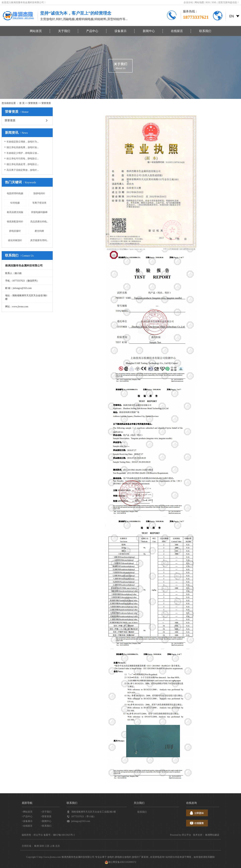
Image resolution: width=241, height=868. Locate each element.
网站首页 (36, 31)
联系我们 (205, 31)
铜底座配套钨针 (15, 222)
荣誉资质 (33, 103)
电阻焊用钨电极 (15, 193)
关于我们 (64, 31)
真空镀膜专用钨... (39, 240)
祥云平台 (186, 835)
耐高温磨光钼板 (15, 212)
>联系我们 (46, 826)
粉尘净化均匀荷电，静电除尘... (23, 159)
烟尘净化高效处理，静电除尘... (23, 164)
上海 (52, 846)
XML (214, 2)
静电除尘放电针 (123, 857)
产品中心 (92, 31)
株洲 (36, 846)
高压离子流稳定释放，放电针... (23, 170)
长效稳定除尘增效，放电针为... (23, 142)
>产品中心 (27, 816)
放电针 (111, 857)
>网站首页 (27, 812)
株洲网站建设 (212, 835)
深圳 (42, 846)
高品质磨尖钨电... (39, 222)
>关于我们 (46, 812)
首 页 (22, 103)
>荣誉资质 (46, 816)
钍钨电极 (15, 203)
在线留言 (177, 31)
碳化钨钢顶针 (15, 240)
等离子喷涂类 (39, 203)
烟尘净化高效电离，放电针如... (23, 147)
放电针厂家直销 (140, 857)
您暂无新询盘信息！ (229, 2)
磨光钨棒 (39, 231)
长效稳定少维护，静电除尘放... (23, 153)
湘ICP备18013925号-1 (64, 835)
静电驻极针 (15, 231)
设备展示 (120, 31)
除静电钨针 (39, 193)
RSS (208, 2)
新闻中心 (149, 31)
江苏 (47, 846)
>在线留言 (27, 826)
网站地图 (200, 2)
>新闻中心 (46, 821)
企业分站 (188, 2)
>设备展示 (27, 821)
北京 (58, 846)
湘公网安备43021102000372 (120, 862)
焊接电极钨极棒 (39, 212)
